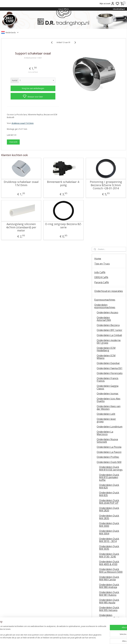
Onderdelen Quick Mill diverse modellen (111, 418)
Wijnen (98, 512)
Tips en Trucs (102, 55)
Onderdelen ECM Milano (106, 148)
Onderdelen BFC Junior (109, 122)
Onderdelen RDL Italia (109, 432)
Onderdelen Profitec (108, 249)
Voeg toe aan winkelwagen (24, 93)
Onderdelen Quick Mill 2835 (109, 309)
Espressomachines (105, 91)
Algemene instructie (21, 583)
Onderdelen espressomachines (105, 98)
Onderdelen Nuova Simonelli (107, 232)
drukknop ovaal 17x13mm (23, 128)
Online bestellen (106, 590)
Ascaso (64, 600)
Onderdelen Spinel (107, 465)
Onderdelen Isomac (108, 185)
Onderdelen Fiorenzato (110, 165)
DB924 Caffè (101, 69)
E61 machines (21, 600)
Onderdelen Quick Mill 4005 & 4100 (109, 354)
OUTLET (99, 539)
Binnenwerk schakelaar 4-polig (45, 188)
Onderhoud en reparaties (109, 83)
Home (98, 50)
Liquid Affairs (106, 600)
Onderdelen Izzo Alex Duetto (108, 191)
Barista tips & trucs (63, 583)
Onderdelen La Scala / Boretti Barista (109, 459)
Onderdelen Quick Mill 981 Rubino (109, 385)
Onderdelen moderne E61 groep (109, 133)
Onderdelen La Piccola (109, 238)
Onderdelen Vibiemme (109, 470)
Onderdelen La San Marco (107, 446)
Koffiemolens (102, 484)
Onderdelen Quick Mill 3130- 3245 (109, 347)
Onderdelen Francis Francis (108, 171)
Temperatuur (21, 590)
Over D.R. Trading (104, 556)
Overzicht (13, 146)
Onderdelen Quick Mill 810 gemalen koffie (109, 269)
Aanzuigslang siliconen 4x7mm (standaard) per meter (15, 240)
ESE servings (64, 590)
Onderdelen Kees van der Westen (109, 199)
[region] (44, 634)
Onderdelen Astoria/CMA (104, 110)
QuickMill (21, 594)
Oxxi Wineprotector (105, 517)
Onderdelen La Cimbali (109, 127)
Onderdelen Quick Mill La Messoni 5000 (111, 362)
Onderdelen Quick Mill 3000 (109, 316)
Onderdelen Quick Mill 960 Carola (109, 370)
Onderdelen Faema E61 (110, 160)
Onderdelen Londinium (110, 218)
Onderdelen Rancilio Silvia (108, 426)
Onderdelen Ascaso (107, 104)
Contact (99, 551)
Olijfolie (99, 525)
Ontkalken (21, 587)
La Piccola (63, 594)
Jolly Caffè (100, 64)
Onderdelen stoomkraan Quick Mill (109, 409)
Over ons (106, 583)
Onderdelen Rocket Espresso (107, 439)
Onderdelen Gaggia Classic (108, 179)
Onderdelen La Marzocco (105, 224)
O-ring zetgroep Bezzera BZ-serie (45, 236)
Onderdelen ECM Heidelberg (106, 141)
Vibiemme (21, 604)
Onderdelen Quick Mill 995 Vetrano (109, 400)
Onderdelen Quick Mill (109, 253)
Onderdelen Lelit (106, 205)
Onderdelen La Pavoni (109, 243)
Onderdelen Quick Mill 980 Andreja (109, 377)
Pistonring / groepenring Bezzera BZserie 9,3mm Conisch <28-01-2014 (76, 193)
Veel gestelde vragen (106, 561)
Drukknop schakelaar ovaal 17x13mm (15, 189)
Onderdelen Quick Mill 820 (109, 278)
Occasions (100, 544)
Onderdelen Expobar (108, 155)
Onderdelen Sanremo (109, 453)
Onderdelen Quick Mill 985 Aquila (109, 393)
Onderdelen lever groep (106, 212)
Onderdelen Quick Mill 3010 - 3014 (109, 331)
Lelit (64, 597)
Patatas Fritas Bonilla (106, 530)
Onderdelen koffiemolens (108, 489)
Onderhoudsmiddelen (106, 498)
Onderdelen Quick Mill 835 (109, 285)
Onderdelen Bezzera (108, 117)
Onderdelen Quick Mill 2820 (109, 301)
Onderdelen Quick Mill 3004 (109, 324)
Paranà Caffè (102, 74)
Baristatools (101, 503)
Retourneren (106, 597)
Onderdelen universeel (109, 475)
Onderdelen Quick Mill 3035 (109, 339)
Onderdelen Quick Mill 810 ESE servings (111, 260)
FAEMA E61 (64, 587)
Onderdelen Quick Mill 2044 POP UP (109, 293)
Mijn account (107, 4)
